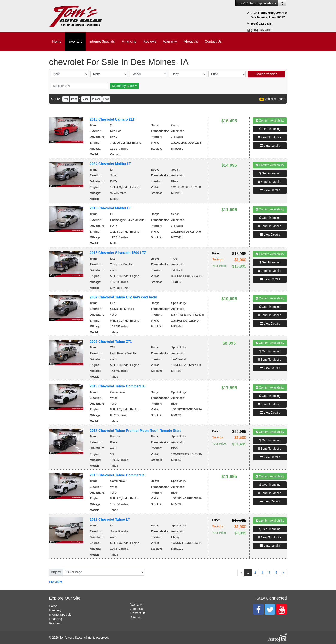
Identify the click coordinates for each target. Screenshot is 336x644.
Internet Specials (60, 615)
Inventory (55, 610)
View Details (270, 146)
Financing (56, 619)
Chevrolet (55, 582)
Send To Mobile (270, 137)
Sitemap (136, 617)
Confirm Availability (270, 121)
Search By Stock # (124, 86)
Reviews (55, 623)
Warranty (136, 605)
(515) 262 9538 (261, 24)
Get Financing (270, 129)
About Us (137, 609)
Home (53, 606)
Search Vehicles (266, 74)
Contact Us (138, 613)
